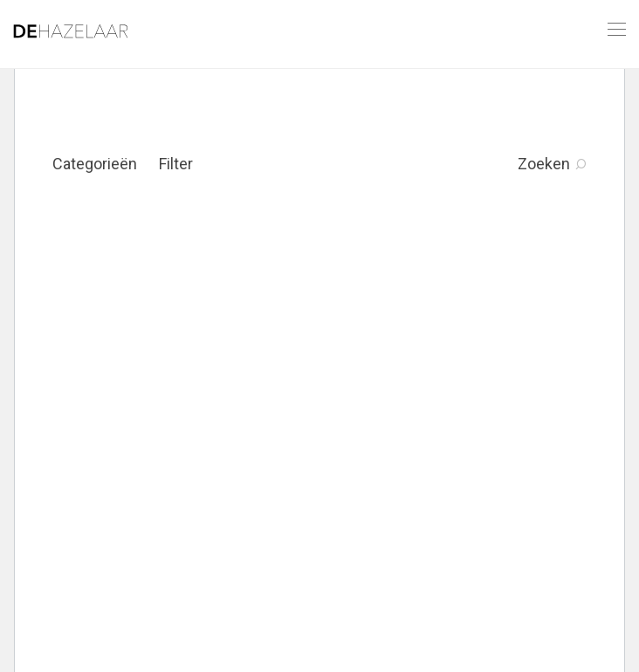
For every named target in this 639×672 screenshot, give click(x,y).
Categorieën (95, 164)
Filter (176, 164)
